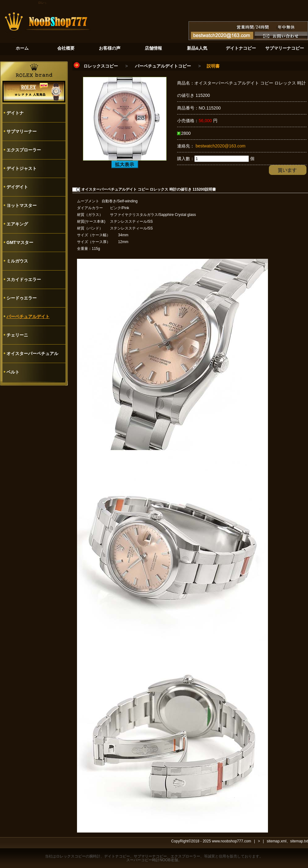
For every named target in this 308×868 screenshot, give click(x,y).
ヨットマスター (22, 205)
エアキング (17, 224)
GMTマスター (20, 242)
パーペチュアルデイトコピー (163, 66)
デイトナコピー (117, 856)
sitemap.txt (299, 841)
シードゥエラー (22, 298)
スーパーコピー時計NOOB (148, 860)
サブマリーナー (22, 131)
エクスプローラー (24, 150)
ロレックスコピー (101, 66)
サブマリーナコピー (150, 856)
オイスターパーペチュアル (32, 353)
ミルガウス (17, 261)
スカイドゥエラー (24, 279)
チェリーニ (17, 335)
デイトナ (15, 113)
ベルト (13, 372)
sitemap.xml (277, 841)
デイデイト (17, 187)
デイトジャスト (22, 168)
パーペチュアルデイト (28, 316)
